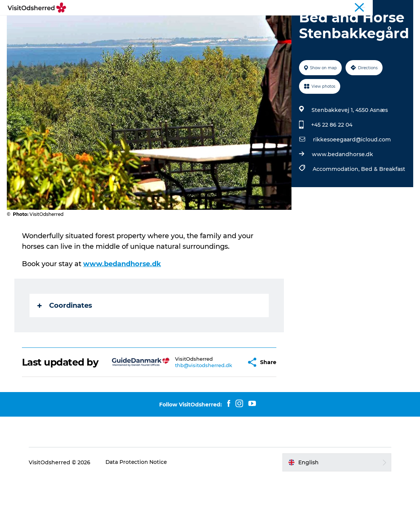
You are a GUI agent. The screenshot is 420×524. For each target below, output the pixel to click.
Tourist (370, 7)
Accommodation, (336, 205)
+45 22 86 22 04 (331, 161)
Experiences (117, 24)
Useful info (305, 24)
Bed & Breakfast (383, 205)
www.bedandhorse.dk (342, 190)
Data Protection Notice (140, 509)
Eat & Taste (202, 24)
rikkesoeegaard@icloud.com (352, 175)
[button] (224, 404)
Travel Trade (399, 7)
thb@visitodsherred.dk (185, 407)
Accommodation (254, 24)
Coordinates (66, 341)
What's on (160, 24)
